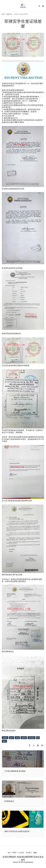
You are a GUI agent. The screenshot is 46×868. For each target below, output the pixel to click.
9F (38, 738)
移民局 (24, 738)
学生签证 (32, 738)
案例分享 (9, 14)
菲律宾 (5, 738)
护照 (17, 738)
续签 (4, 741)
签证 (12, 738)
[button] (3, 6)
